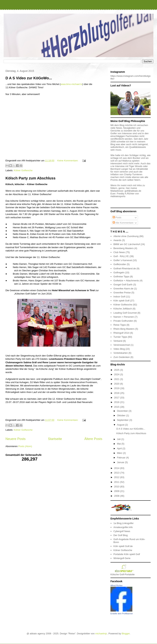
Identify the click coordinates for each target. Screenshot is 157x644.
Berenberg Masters (124, 248)
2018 (117, 393)
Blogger (126, 634)
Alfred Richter (117, 585)
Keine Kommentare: (68, 161)
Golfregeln (119, 272)
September (123, 420)
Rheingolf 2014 (121, 333)
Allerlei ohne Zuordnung (126, 236)
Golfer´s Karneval (123, 260)
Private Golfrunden (123, 321)
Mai (119, 444)
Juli (119, 439)
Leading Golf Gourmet (125, 313)
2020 (117, 384)
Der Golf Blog (120, 535)
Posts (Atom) (25, 446)
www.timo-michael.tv (71, 84)
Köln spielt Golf (121, 301)
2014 (117, 468)
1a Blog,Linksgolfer (124, 523)
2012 (117, 477)
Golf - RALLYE (121, 256)
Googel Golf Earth (123, 285)
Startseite (55, 439)
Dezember (123, 411)
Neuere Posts (16, 439)
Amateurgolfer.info (123, 527)
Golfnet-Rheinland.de (125, 268)
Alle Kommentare (123, 223)
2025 (117, 370)
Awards (117, 240)
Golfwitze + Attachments (126, 281)
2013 (117, 473)
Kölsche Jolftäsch (123, 309)
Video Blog (119, 349)
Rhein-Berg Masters (124, 329)
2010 (117, 487)
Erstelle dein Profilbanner (122, 614)
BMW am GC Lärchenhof (127, 244)
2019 (117, 388)
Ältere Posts (93, 439)
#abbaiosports (118, 196)
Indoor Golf (119, 297)
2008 (117, 496)
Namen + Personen (124, 317)
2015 (117, 407)
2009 (117, 491)
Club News (119, 252)
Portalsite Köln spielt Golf (127, 554)
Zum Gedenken (122, 357)
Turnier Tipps (120, 337)
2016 (117, 402)
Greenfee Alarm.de (123, 289)
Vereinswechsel (122, 345)
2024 (117, 374)
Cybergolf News (122, 531)
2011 (117, 482)
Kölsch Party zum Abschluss (30, 178)
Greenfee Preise (122, 293)
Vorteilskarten (121, 353)
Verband (118, 341)
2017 (117, 398)
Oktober (122, 415)
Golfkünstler (120, 264)
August (121, 425)
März (120, 453)
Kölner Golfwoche (23, 170)
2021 (117, 379)
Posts (117, 217)
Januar (121, 462)
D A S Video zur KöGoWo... (29, 78)
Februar (121, 458)
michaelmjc (101, 634)
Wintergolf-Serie (122, 558)
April (120, 448)
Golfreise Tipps (121, 277)
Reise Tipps (120, 325)
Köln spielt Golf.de (123, 546)
